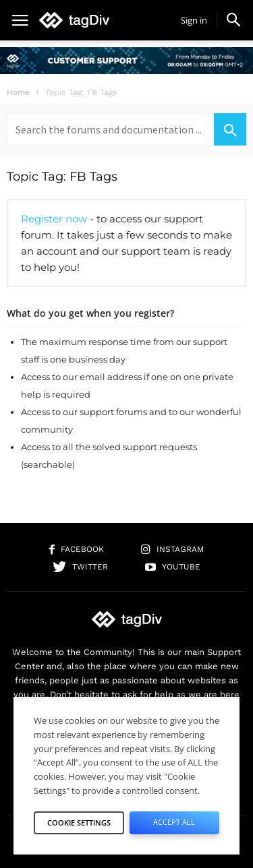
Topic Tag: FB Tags (62, 177)
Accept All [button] (174, 822)
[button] (233, 20)
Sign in (194, 20)
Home (18, 92)
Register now (54, 219)
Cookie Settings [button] (79, 823)
